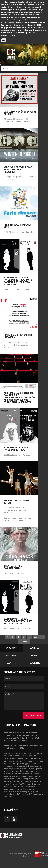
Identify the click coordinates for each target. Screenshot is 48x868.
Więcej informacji (8, 35)
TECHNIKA (35, 656)
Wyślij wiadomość (34, 715)
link (34, 33)
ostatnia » (24, 642)
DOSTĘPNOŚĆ (12, 663)
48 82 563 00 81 (33, 738)
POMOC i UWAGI (12, 656)
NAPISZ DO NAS (12, 648)
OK (4, 40)
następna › (39, 637)
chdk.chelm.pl (26, 856)
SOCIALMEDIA (35, 663)
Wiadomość (24, 701)
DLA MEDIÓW (35, 648)
